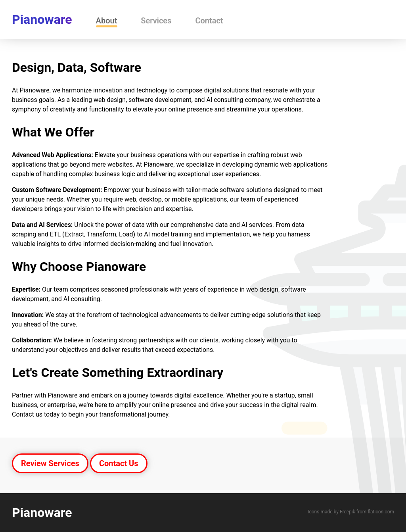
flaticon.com (381, 512)
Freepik (348, 512)
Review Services (50, 463)
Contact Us (119, 463)
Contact (209, 21)
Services (156, 21)
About (107, 21)
